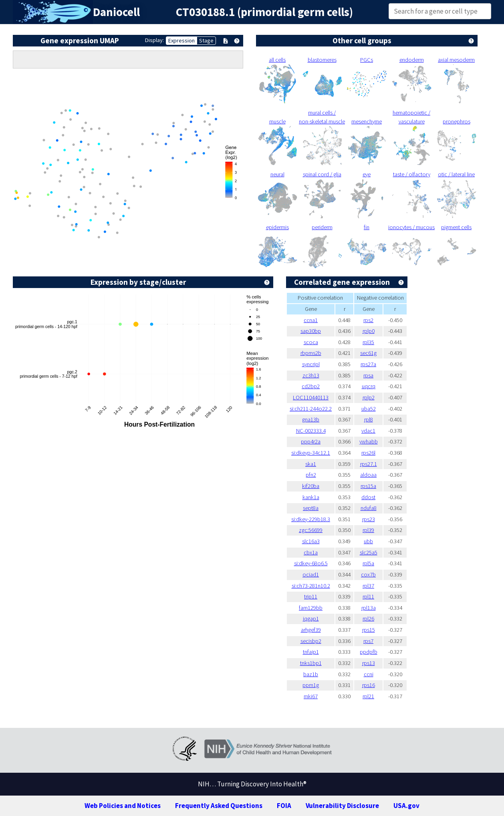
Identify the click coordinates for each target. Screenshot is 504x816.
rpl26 (368, 619)
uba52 (369, 409)
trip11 (311, 596)
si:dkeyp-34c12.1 (311, 453)
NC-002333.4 (311, 431)
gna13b (311, 419)
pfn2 (311, 475)
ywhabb (369, 441)
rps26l (368, 453)
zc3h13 (311, 375)
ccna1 (311, 320)
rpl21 (368, 696)
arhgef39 (311, 630)
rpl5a (368, 563)
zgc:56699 (311, 530)
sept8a (311, 508)
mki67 (311, 696)
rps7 (368, 641)
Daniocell (116, 12)
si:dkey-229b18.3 (311, 519)
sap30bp (311, 331)
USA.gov (406, 806)
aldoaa (368, 475)
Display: (154, 40)
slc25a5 (369, 552)
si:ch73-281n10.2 (311, 586)
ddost (368, 497)
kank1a (311, 497)
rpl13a (369, 608)
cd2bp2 (311, 386)
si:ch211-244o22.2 (311, 409)
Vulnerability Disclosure (342, 806)
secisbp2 (311, 641)
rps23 (369, 519)
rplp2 (369, 397)
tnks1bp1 (311, 663)
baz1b (311, 674)
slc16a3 (311, 541)
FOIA (284, 806)
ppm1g (311, 685)
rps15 (369, 630)
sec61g (368, 353)
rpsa (368, 375)
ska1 (311, 464)
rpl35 (368, 342)
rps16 (369, 685)
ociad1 (311, 574)
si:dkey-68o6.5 (311, 563)
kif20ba (311, 486)
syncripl (311, 364)
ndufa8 (369, 508)
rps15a (368, 486)
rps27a (368, 364)
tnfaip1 (311, 652)
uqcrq (369, 386)
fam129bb (311, 608)
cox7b (368, 574)
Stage (206, 40)
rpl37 (368, 586)
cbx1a (311, 552)
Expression (181, 40)
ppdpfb (369, 652)
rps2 (368, 320)
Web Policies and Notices (123, 806)
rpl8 (369, 419)
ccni (369, 674)
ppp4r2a (311, 441)
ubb (368, 541)
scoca (311, 342)
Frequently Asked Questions (219, 806)
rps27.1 (369, 464)
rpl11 (368, 596)
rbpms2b (311, 353)
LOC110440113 (311, 397)
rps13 (369, 663)
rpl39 (368, 530)
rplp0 (369, 331)
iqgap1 (311, 619)
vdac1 (368, 431)
